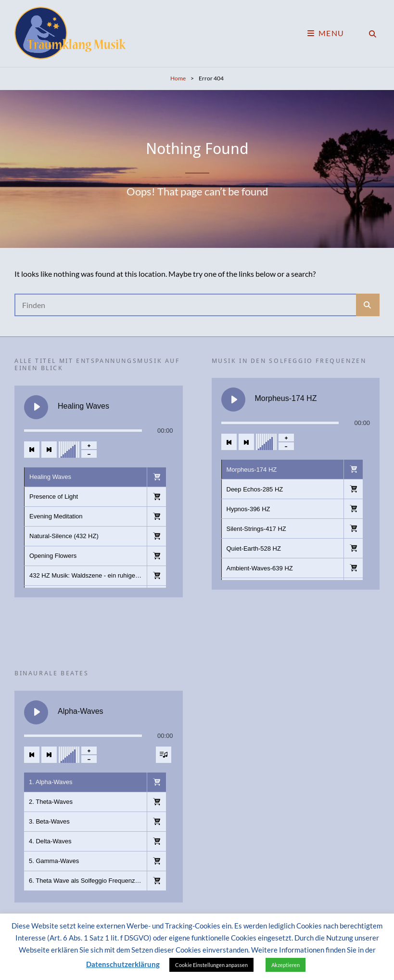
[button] (156, 477)
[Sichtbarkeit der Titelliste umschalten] (164, 755)
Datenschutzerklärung (123, 964)
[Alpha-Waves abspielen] (36, 712)
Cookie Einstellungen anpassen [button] (211, 965)
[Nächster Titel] (49, 450)
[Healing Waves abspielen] (36, 407)
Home (178, 78)
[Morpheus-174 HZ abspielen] (233, 400)
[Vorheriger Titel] (32, 450)
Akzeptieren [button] (286, 965)
